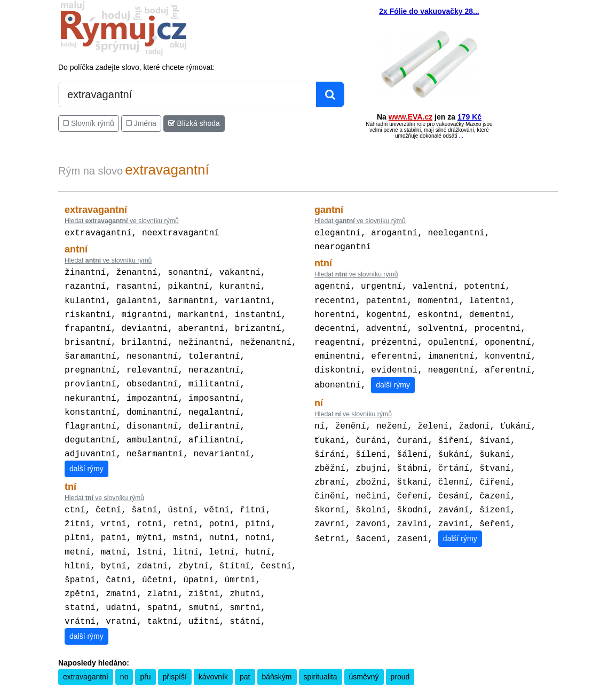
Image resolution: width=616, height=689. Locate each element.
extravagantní (86, 651)
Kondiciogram (398, 682)
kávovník (213, 651)
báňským (277, 651)
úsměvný (364, 651)
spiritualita (321, 651)
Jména (141, 123)
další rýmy (86, 453)
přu (145, 651)
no (124, 651)
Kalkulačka (287, 682)
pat (245, 651)
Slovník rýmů (89, 123)
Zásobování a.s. (478, 682)
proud (400, 651)
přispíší (175, 651)
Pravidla (257, 682)
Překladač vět (324, 682)
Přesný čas (361, 682)
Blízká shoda (194, 123)
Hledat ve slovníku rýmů (122, 221)
